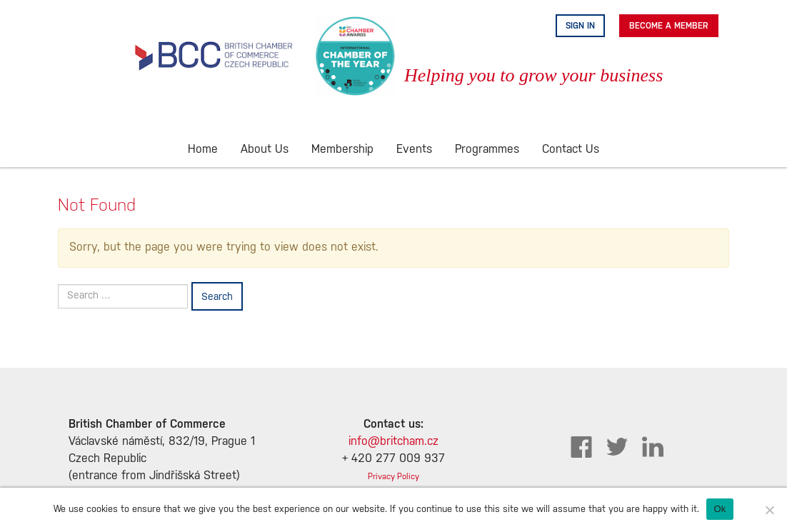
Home (203, 150)
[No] (769, 510)
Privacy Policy (393, 477)
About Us (265, 150)
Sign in (580, 26)
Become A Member (669, 26)
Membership (342, 150)
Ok (720, 509)
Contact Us (571, 150)
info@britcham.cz (393, 442)
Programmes (487, 150)
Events (414, 150)
